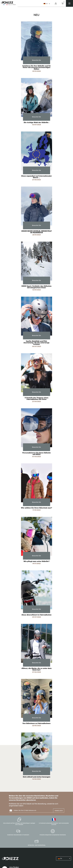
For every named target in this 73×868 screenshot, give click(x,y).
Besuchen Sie (36, 60)
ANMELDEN (59, 811)
